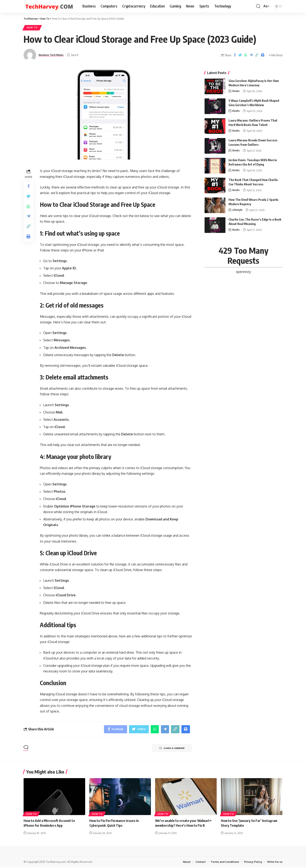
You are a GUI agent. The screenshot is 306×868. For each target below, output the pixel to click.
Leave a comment (171, 749)
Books (236, 90)
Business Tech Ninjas (53, 55)
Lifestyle (237, 209)
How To (32, 28)
